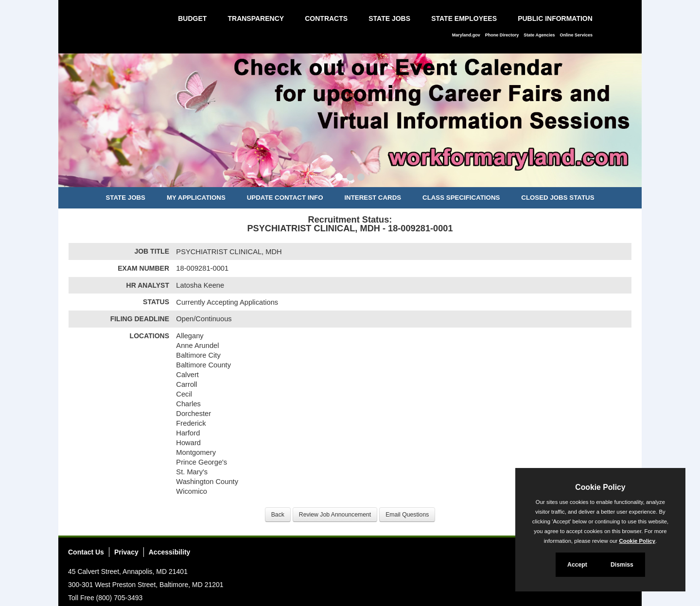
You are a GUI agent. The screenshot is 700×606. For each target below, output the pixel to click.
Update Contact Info (285, 198)
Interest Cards (373, 198)
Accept (577, 565)
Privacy (126, 552)
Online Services (576, 35)
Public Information (555, 18)
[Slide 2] (350, 178)
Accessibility (170, 552)
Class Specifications (461, 198)
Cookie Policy (600, 487)
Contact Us (86, 552)
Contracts (326, 18)
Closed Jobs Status (558, 198)
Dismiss (622, 565)
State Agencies (539, 35)
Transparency (256, 18)
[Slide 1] (339, 178)
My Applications (196, 198)
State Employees (464, 18)
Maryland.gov (466, 35)
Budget (192, 18)
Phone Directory (502, 35)
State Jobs (389, 18)
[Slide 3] (361, 178)
